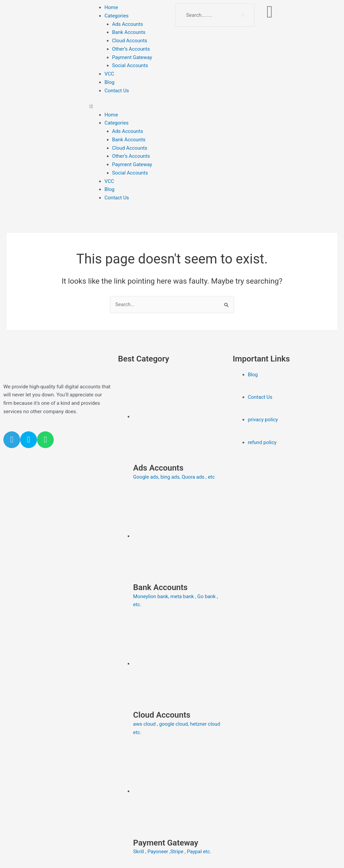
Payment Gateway (132, 57)
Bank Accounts (129, 32)
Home (111, 7)
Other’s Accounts (131, 49)
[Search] (243, 15)
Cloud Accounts (130, 41)
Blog (110, 82)
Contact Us (117, 91)
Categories (117, 16)
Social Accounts (130, 65)
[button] (129, 107)
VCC (109, 74)
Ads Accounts (128, 24)
